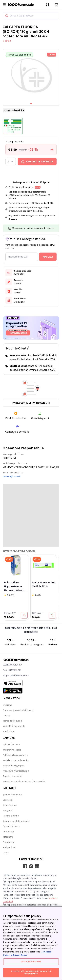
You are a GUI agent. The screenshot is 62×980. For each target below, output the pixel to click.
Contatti (7, 716)
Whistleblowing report (14, 766)
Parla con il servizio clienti (31, 403)
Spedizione (8, 731)
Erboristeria (9, 842)
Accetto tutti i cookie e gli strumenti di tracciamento (31, 973)
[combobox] (31, 16)
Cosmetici (8, 800)
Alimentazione (10, 805)
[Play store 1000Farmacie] (16, 691)
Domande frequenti (12, 721)
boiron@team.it (12, 477)
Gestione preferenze (31, 962)
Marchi (6, 853)
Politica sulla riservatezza (15, 755)
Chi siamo (7, 705)
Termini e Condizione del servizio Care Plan (24, 782)
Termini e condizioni (13, 776)
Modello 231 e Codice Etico (16, 760)
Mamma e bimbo (11, 816)
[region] (31, 943)
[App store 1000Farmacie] (16, 683)
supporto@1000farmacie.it (16, 675)
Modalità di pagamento (14, 726)
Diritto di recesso (11, 745)
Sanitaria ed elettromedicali (16, 821)
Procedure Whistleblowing (16, 771)
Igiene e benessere (12, 795)
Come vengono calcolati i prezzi (18, 710)
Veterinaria (8, 837)
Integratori (8, 811)
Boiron (7, 41)
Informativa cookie (12, 750)
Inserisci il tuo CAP (18, 257)
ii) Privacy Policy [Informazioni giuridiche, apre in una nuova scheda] (19, 955)
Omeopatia (8, 832)
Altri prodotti (9, 847)
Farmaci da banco (11, 826)
